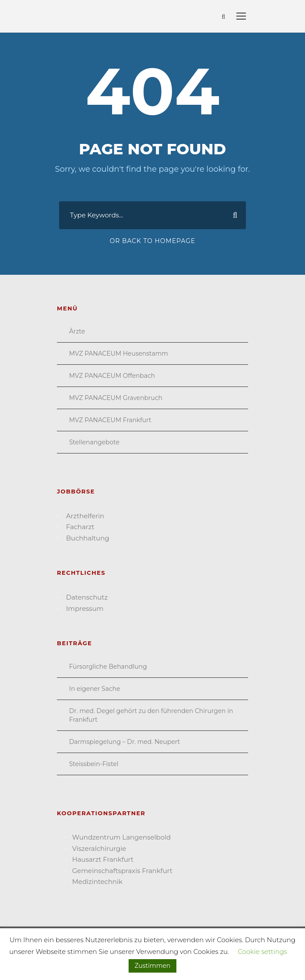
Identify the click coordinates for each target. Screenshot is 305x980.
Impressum (85, 608)
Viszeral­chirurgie (99, 848)
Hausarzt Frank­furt (103, 859)
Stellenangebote (94, 442)
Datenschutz (87, 597)
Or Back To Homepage (152, 241)
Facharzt (80, 527)
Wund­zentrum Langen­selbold (121, 837)
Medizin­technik (97, 882)
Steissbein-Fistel (94, 764)
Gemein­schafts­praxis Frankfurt (122, 871)
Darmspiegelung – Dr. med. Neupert (124, 742)
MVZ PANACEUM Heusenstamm (119, 353)
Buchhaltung (88, 538)
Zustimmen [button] (152, 966)
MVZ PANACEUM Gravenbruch (116, 398)
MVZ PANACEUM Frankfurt (110, 420)
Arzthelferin (85, 516)
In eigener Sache (94, 689)
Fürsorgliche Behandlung (108, 667)
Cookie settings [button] (262, 952)
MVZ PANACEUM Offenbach (112, 376)
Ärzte (77, 331)
